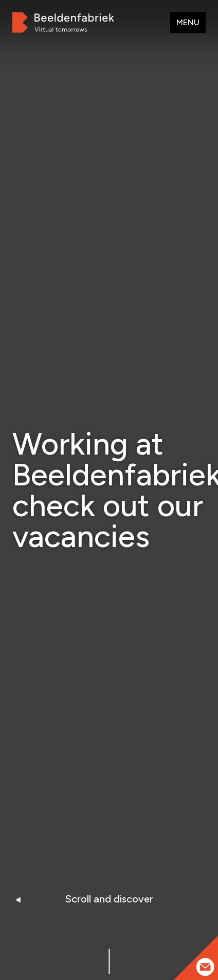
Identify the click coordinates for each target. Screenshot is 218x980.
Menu (188, 22)
